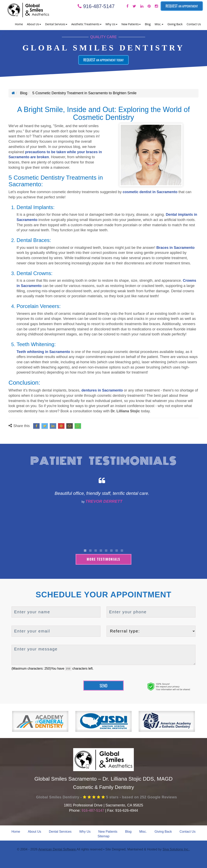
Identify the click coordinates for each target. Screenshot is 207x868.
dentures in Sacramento (102, 390)
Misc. (143, 831)
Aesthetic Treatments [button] (86, 24)
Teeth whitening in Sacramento (43, 352)
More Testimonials (103, 558)
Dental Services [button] (56, 24)
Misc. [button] (159, 24)
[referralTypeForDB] (151, 630)
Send (104, 685)
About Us (35, 831)
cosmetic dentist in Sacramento (150, 192)
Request (182, 6)
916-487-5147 (96, 6)
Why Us (85, 831)
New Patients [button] (131, 24)
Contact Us (194, 24)
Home (19, 24)
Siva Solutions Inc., (176, 849)
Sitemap (104, 835)
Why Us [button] (111, 24)
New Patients (108, 831)
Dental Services (60, 831)
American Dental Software (57, 849)
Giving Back (175, 24)
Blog (148, 24)
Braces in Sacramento (175, 248)
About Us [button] (34, 24)
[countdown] (68, 668)
